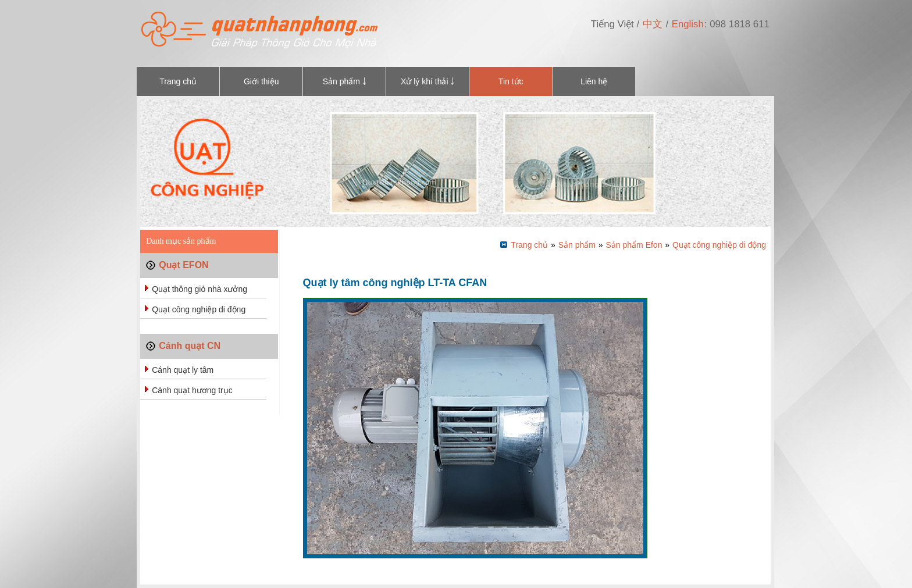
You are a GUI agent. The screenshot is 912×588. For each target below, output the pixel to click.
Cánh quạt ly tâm (183, 370)
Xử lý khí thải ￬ (427, 81)
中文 (653, 24)
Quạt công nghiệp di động (199, 309)
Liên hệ (594, 81)
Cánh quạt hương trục (192, 390)
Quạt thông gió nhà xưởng (199, 289)
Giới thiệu (261, 81)
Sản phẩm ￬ (345, 81)
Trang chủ (178, 81)
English (688, 24)
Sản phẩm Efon (634, 245)
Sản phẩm (577, 245)
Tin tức (511, 81)
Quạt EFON (184, 265)
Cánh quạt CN (190, 346)
